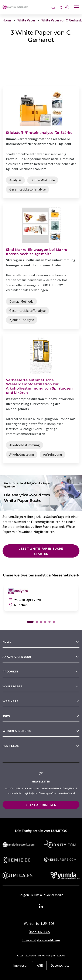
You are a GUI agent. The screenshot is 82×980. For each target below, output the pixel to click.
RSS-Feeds (11, 746)
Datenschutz (60, 965)
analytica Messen (17, 657)
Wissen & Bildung (17, 731)
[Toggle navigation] (77, 8)
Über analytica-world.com (41, 940)
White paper (13, 686)
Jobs (6, 716)
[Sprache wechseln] (67, 8)
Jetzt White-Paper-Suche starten (41, 551)
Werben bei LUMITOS (39, 924)
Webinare (11, 701)
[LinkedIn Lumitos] (41, 907)
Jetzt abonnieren (41, 805)
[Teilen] (60, 8)
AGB (40, 965)
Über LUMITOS (39, 932)
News (7, 642)
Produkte (10, 671)
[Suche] (53, 8)
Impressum (21, 965)
